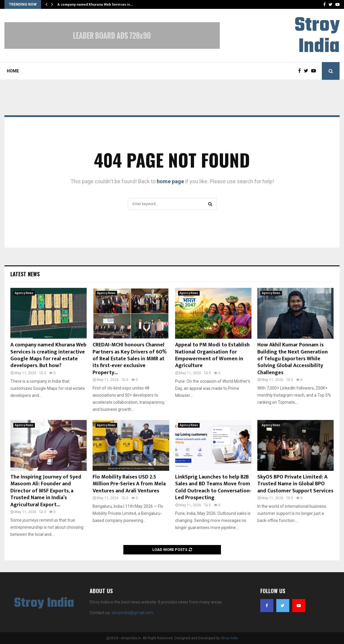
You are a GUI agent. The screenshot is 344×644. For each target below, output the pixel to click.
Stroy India (317, 36)
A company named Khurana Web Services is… (95, 4)
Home (13, 71)
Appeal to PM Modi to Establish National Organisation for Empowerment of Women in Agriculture (212, 355)
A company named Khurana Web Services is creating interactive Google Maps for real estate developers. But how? (48, 355)
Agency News (24, 293)
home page (170, 181)
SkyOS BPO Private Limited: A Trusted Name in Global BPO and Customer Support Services (295, 484)
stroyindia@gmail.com (132, 613)
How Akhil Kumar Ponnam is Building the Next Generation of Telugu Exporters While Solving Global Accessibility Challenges (293, 359)
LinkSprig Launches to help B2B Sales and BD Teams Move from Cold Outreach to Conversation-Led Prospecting (213, 487)
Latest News (25, 274)
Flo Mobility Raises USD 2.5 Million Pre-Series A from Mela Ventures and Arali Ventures (129, 484)
